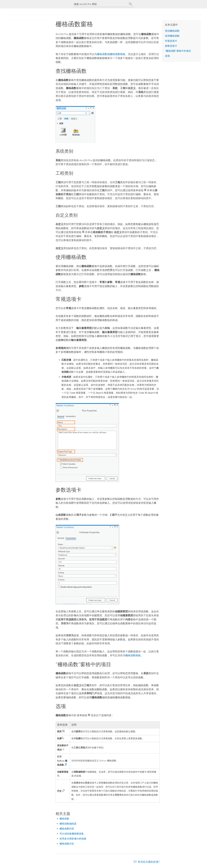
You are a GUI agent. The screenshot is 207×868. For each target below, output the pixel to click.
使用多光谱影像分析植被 (73, 839)
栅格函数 (102, 54)
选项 (167, 56)
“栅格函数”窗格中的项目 (178, 51)
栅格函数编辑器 (68, 824)
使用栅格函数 (172, 36)
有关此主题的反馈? (149, 862)
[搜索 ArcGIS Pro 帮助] (101, 4)
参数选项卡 (171, 46)
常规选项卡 (171, 41)
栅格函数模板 (118, 54)
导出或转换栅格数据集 (72, 834)
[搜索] (131, 4)
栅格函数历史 (67, 844)
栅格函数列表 (67, 829)
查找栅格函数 (172, 31)
